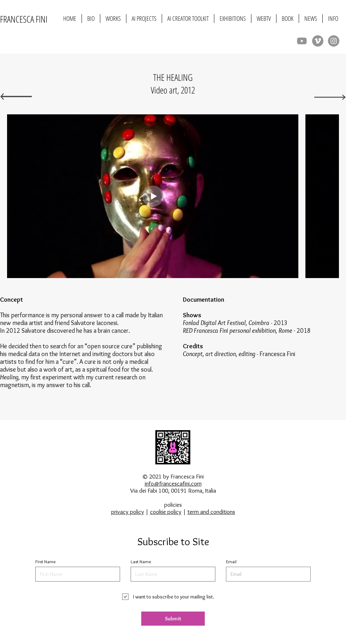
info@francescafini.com (173, 483)
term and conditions (211, 512)
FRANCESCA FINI (24, 19)
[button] (113, 19)
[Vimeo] (318, 41)
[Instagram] (334, 41)
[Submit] (173, 619)
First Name (46, 562)
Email (231, 562)
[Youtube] (302, 41)
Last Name (141, 562)
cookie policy (166, 512)
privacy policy (128, 512)
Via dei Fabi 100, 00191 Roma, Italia (173, 490)
